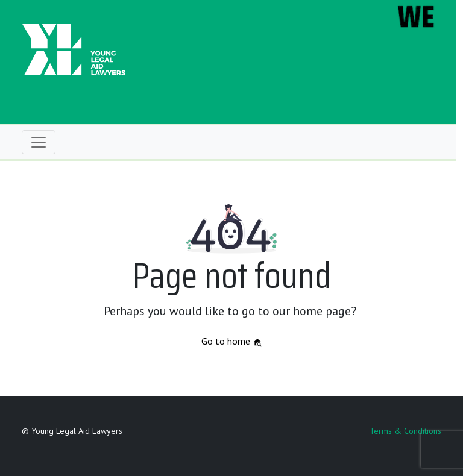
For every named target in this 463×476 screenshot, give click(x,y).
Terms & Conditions (405, 431)
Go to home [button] (232, 341)
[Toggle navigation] (39, 142)
